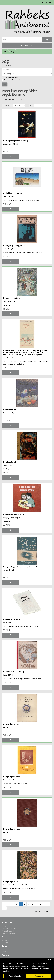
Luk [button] (50, 960)
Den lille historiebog (12, 619)
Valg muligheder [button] (15, 976)
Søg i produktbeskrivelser (12, 80)
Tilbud (4, 952)
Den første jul (9, 409)
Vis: (31, 105)
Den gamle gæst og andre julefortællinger (23, 567)
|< (4, 904)
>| (4, 908)
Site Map (5, 943)
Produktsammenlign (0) (13, 100)
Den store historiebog (13, 672)
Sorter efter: (7, 105)
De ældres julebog (11, 298)
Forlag (4, 949)
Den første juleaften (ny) (15, 514)
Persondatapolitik (8, 931)
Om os (4, 926)
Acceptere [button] (39, 976)
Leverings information (9, 929)
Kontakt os (5, 940)
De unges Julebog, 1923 (14, 246)
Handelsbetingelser (9, 933)
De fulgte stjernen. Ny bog (15, 141)
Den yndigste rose (12, 724)
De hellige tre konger (13, 193)
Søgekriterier (6, 66)
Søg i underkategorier (11, 77)
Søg (13, 52)
